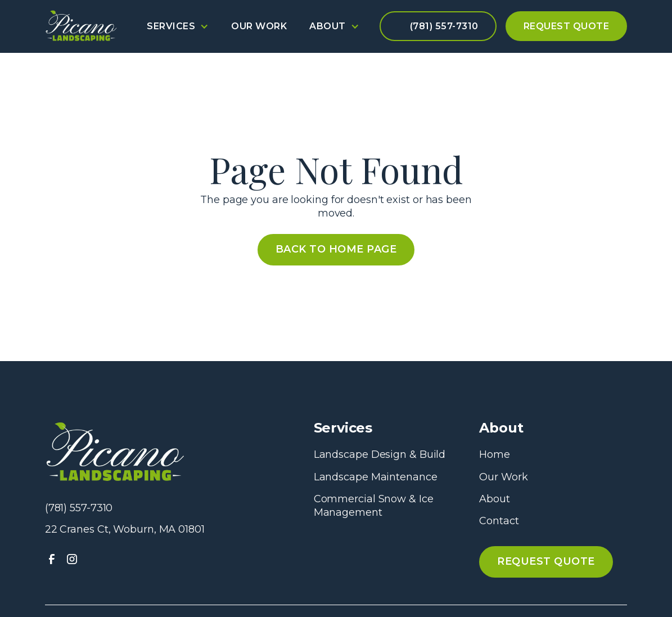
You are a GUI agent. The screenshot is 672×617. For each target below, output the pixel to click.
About (495, 499)
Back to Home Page (336, 249)
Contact (499, 521)
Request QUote (546, 561)
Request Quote (567, 26)
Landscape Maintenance (376, 477)
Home (495, 454)
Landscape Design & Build (380, 454)
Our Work (259, 26)
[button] (178, 26)
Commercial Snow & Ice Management (374, 506)
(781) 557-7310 (444, 26)
